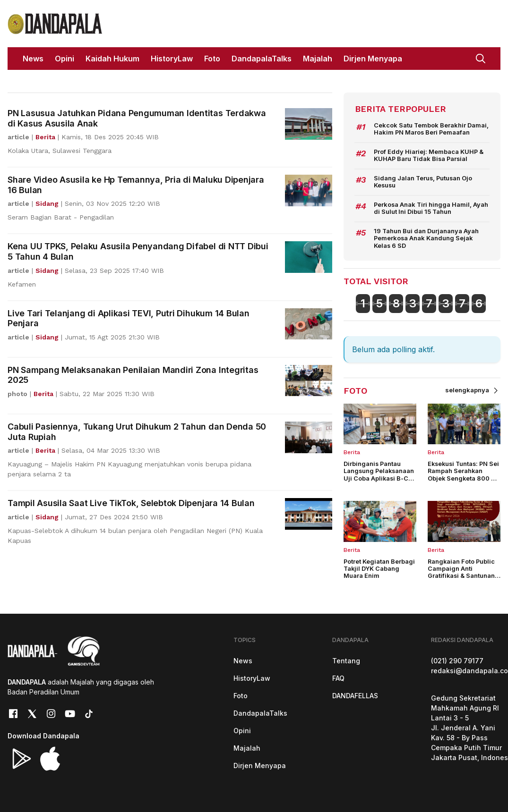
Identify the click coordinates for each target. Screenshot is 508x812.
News (243, 659)
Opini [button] (65, 59)
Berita (352, 451)
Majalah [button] (318, 59)
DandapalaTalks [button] (262, 59)
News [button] (33, 59)
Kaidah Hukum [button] (112, 59)
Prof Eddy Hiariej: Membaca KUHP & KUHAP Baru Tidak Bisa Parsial (428, 155)
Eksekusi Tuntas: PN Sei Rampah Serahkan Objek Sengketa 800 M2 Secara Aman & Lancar (464, 474)
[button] (481, 58)
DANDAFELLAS (355, 694)
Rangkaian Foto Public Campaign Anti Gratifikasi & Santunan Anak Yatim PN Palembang (461, 575)
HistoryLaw (252, 677)
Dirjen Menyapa (260, 764)
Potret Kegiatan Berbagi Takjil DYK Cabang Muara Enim (379, 568)
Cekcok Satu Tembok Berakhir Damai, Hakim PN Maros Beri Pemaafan (430, 129)
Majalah (247, 747)
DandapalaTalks (260, 712)
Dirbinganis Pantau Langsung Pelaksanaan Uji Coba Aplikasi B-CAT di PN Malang (380, 474)
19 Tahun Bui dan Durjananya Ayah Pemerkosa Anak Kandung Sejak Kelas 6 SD (426, 237)
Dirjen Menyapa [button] (373, 59)
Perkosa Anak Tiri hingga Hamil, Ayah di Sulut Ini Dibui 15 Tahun (430, 208)
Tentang (346, 659)
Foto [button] (212, 59)
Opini (242, 729)
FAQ (338, 677)
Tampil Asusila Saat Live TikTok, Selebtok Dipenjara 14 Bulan (131, 503)
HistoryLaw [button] (172, 59)
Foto (241, 694)
